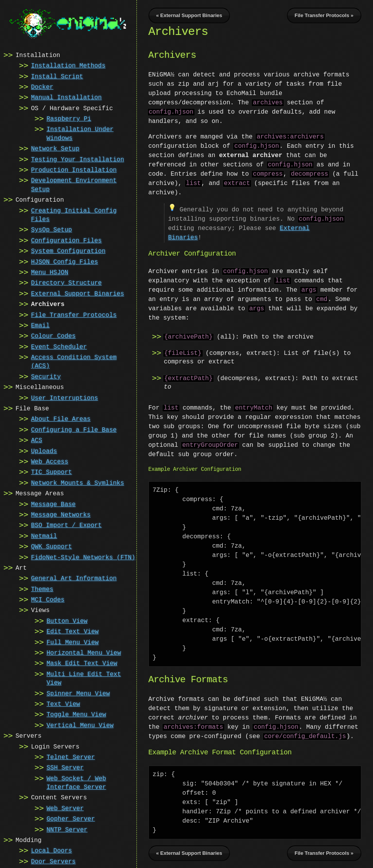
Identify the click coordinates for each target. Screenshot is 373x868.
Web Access (50, 461)
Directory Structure (66, 282)
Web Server (65, 808)
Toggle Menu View (76, 714)
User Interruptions (65, 398)
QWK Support (52, 546)
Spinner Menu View (78, 693)
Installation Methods (68, 65)
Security (46, 376)
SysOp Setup (52, 229)
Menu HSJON (50, 272)
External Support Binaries (78, 293)
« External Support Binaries (189, 15)
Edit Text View (73, 631)
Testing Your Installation (78, 159)
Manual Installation (66, 97)
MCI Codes (48, 599)
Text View (63, 704)
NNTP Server (67, 829)
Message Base (53, 504)
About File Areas (61, 418)
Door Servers (53, 861)
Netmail (44, 536)
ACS (37, 440)
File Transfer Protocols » (324, 15)
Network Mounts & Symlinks (78, 482)
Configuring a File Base (74, 429)
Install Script (57, 76)
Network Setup (55, 148)
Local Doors (52, 850)
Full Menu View (73, 642)
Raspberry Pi (69, 118)
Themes (42, 589)
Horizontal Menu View (84, 652)
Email (40, 325)
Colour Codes (53, 335)
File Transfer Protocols (74, 315)
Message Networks (61, 514)
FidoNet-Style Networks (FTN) (83, 557)
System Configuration (68, 251)
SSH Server (65, 767)
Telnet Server (71, 757)
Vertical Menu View (80, 725)
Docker (42, 86)
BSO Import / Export (66, 525)
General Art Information (74, 578)
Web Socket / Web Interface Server (76, 782)
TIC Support (52, 472)
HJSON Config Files (65, 261)
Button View (67, 621)
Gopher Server (71, 818)
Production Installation (74, 169)
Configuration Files (66, 240)
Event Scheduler (59, 346)
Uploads (44, 451)
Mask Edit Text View (82, 663)
